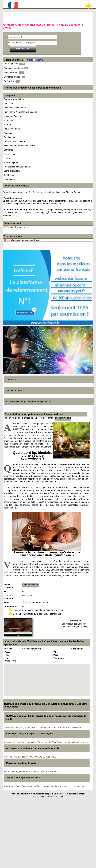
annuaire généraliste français (73, 794)
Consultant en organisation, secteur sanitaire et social (33, 748)
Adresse (8, 649)
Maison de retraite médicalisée (21, 763)
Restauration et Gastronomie (17, 167)
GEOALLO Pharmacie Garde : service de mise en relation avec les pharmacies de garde (46, 717)
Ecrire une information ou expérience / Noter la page (37, 614)
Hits (6, 592)
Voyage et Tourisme (13, 116)
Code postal (77, 649)
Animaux (8, 133)
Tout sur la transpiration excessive (23, 778)
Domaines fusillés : (14, 77)
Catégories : (12, 81)
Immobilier (9, 120)
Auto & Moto (9, 104)
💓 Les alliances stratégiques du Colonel (22, 240)
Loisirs (7, 158)
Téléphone (59, 658)
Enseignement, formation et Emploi (20, 146)
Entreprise (8, 150)
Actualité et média (12, 129)
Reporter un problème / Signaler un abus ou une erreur (38, 610)
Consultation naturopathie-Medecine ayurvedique (29, 401)
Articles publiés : (14, 64)
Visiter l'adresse (8, 586)
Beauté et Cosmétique (14, 99)
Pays (56, 655)
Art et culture (10, 137)
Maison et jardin (11, 162)
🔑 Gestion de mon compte (16, 227)
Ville (55, 652)
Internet (7, 125)
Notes (7, 603)
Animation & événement (15, 108)
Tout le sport (9, 175)
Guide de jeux (10, 154)
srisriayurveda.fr (63, 418)
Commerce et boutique (14, 141)
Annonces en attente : (16, 68)
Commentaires (11, 607)
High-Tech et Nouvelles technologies (20, 112)
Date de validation (9, 597)
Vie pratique (9, 179)
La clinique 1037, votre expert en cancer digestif (30, 734)
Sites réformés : (14, 73)
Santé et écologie (12, 171)
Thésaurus (11, 379)
